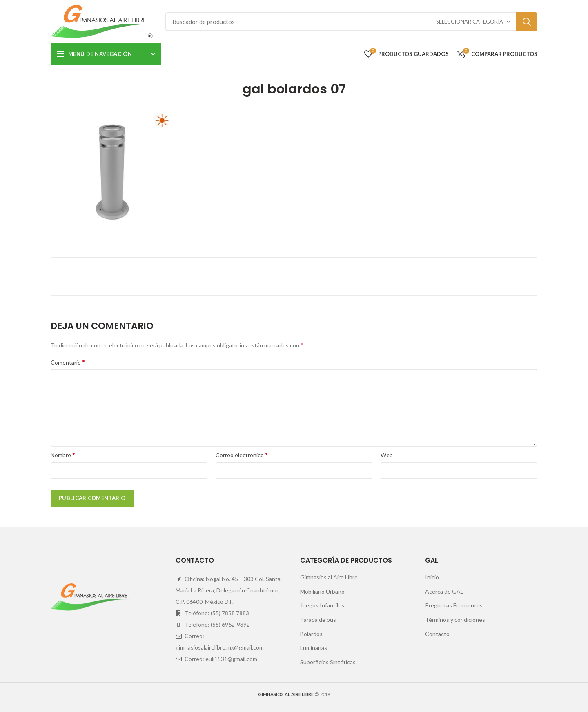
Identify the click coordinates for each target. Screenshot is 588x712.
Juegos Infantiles (322, 605)
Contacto (437, 634)
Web (387, 455)
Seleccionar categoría (470, 22)
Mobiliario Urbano (322, 591)
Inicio (432, 577)
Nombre (63, 455)
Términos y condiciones (455, 620)
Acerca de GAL (444, 591)
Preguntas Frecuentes (454, 605)
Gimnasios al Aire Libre (329, 577)
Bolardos (311, 634)
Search (527, 22)
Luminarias (314, 648)
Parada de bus (318, 620)
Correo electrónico (242, 455)
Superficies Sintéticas (328, 662)
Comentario (68, 362)
